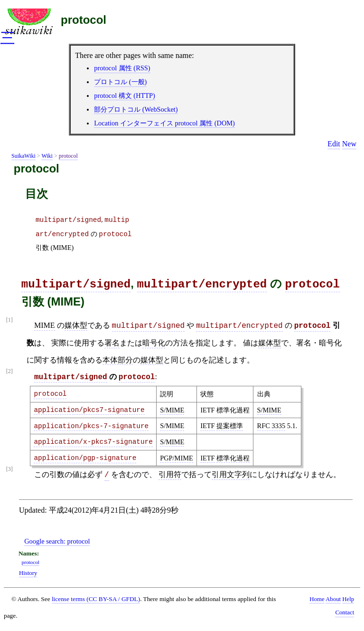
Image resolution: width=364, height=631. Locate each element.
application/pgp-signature (85, 458)
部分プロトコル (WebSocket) (136, 109)
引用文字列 (231, 474)
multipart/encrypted (202, 284)
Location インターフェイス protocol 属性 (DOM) (164, 123)
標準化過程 (233, 458)
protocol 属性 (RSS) (122, 68)
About (333, 599)
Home (317, 599)
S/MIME (172, 410)
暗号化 (154, 343)
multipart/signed (76, 284)
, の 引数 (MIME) (84, 234)
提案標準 (230, 426)
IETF (207, 426)
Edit (334, 144)
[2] (9, 371)
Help (348, 599)
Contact (345, 612)
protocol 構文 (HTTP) (125, 96)
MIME (45, 325)
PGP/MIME (177, 458)
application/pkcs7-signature (89, 410)
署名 (112, 343)
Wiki (47, 156)
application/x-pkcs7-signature (93, 442)
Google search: (57, 541)
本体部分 (118, 360)
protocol (84, 20)
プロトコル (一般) (120, 82)
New (349, 144)
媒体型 (76, 325)
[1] (9, 320)
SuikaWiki (23, 156)
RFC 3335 (271, 426)
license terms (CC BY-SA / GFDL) (96, 599)
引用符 (170, 474)
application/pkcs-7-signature (91, 426)
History (28, 573)
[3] (9, 469)
